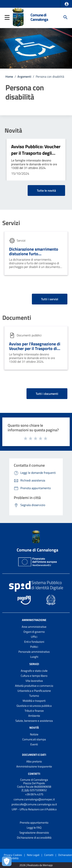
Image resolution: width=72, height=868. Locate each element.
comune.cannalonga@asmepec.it (34, 799)
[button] (67, 4)
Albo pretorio (34, 761)
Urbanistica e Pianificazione (34, 691)
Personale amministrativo (34, 652)
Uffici (34, 637)
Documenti (17, 318)
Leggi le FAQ (34, 828)
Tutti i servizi (50, 299)
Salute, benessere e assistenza (34, 721)
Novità (13, 130)
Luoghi (34, 657)
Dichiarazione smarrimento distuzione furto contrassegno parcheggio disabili (34, 256)
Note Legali (33, 855)
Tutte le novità (46, 190)
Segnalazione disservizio (34, 833)
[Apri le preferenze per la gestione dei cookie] (7, 861)
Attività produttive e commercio (34, 686)
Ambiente (34, 716)
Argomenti (24, 76)
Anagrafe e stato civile (34, 671)
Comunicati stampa (34, 739)
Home (9, 76)
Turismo (34, 696)
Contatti (34, 774)
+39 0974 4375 (34, 794)
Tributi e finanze (34, 711)
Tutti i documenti (47, 394)
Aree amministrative (34, 627)
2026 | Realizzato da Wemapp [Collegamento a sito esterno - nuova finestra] (36, 865)
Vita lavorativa (34, 681)
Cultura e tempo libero (34, 676)
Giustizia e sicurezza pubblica (34, 706)
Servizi (11, 223)
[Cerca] (65, 17)
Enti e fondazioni (34, 642)
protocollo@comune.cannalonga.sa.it (34, 804)
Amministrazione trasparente (34, 766)
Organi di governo (34, 632)
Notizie (34, 734)
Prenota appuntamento (34, 823)
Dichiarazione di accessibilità (34, 838)
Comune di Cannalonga (39, 17)
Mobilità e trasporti (34, 701)
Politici (34, 647)
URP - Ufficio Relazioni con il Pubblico (34, 809)
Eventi (34, 744)
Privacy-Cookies (13, 855)
